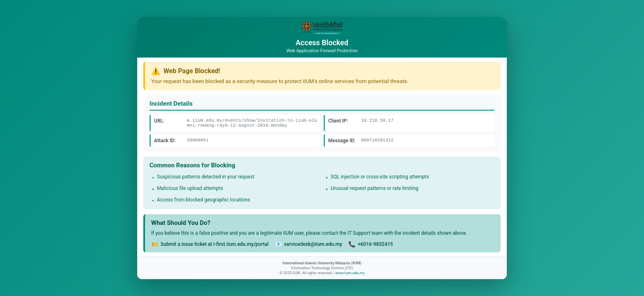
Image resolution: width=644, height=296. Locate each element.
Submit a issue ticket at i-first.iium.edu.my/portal (215, 244)
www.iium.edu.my (350, 273)
